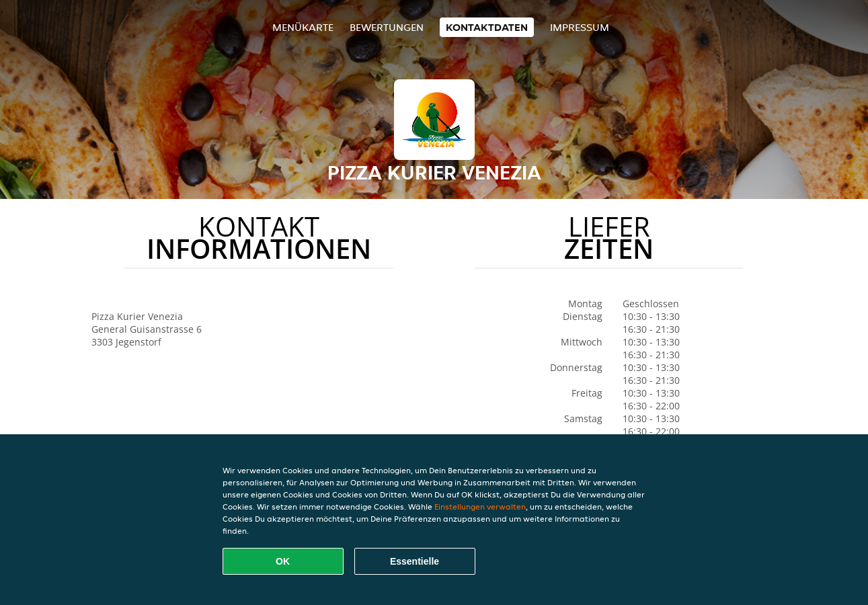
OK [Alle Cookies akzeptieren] (283, 561)
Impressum (580, 27)
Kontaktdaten (487, 27)
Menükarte (303, 27)
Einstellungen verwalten (480, 507)
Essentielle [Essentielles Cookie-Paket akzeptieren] (415, 561)
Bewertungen (387, 27)
